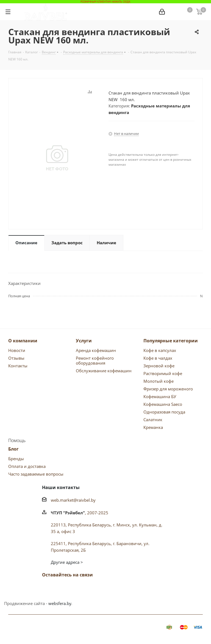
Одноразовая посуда (164, 412)
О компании (23, 341)
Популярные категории (171, 341)
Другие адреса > (67, 562)
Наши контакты (61, 487)
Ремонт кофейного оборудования (95, 360)
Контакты (18, 366)
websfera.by (60, 603)
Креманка (153, 427)
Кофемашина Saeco (163, 404)
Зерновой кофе (159, 366)
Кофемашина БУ (160, 396)
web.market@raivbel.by (73, 500)
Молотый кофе (159, 381)
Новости (17, 350)
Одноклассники (75, 588)
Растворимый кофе (163, 373)
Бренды (16, 459)
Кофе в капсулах (160, 350)
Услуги (84, 341)
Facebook (61, 588)
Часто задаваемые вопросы (36, 474)
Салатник (153, 420)
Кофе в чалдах (158, 358)
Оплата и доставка (27, 466)
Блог (13, 449)
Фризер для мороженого (168, 389)
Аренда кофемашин (96, 350)
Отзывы (16, 358)
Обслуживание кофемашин (104, 371)
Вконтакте (48, 588)
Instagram (89, 588)
